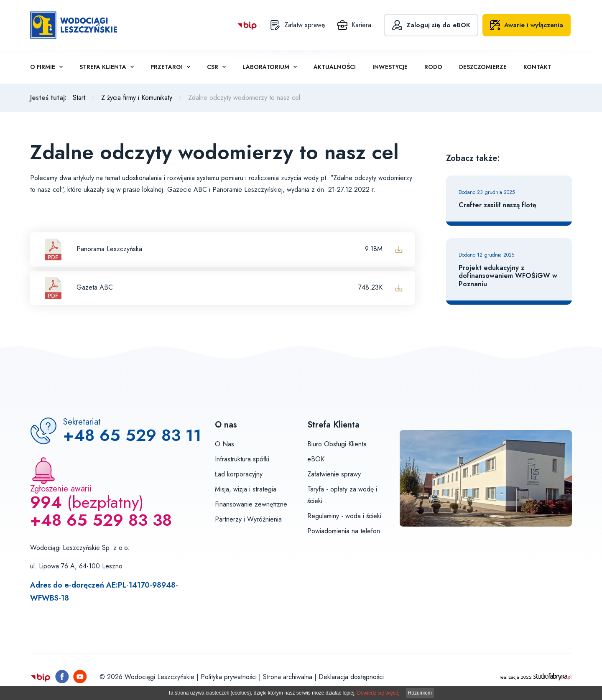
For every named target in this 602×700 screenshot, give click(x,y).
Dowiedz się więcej (378, 693)
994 (46, 502)
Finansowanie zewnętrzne (251, 504)
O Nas (224, 444)
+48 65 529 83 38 (101, 520)
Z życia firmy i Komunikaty (137, 98)
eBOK (316, 459)
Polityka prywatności (229, 677)
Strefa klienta (103, 67)
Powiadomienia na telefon (344, 531)
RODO (433, 67)
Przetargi (167, 67)
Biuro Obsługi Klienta (337, 444)
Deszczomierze (483, 67)
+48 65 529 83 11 (132, 435)
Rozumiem (420, 693)
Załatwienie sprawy (334, 474)
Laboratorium (266, 67)
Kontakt (537, 67)
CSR (213, 67)
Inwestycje (390, 67)
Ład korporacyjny (239, 474)
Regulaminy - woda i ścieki (344, 516)
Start (79, 98)
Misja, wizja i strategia (246, 489)
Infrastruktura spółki (242, 459)
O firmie (43, 67)
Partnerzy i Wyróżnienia (248, 519)
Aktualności (335, 67)
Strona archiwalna (288, 677)
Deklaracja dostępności (351, 677)
